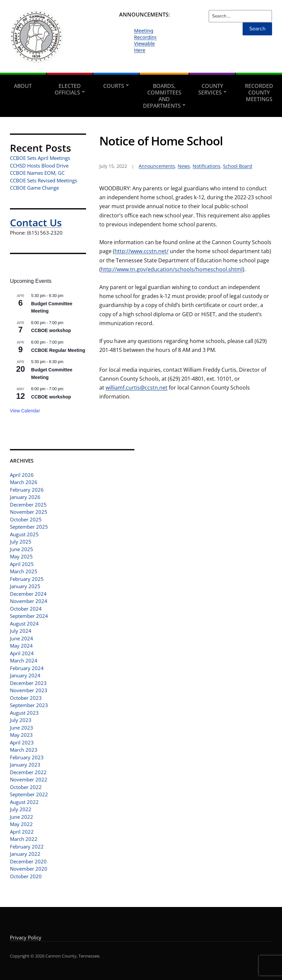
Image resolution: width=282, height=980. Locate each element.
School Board (238, 166)
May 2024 (21, 646)
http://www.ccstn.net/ (141, 251)
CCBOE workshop (51, 330)
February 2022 (27, 847)
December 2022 (28, 772)
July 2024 (21, 631)
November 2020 (29, 869)
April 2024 (22, 653)
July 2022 (21, 809)
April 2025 (22, 564)
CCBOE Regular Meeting (58, 350)
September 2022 (29, 794)
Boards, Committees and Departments (162, 96)
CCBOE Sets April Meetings (40, 158)
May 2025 (21, 556)
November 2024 (29, 601)
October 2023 (26, 698)
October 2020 (26, 876)
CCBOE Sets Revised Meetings (44, 180)
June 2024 (22, 638)
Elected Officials (68, 89)
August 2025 (24, 534)
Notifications (207, 166)
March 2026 (24, 482)
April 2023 (22, 742)
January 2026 (25, 497)
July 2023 (21, 720)
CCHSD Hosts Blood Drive (39, 166)
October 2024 (26, 609)
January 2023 (25, 765)
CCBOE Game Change (34, 188)
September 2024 (29, 616)
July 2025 (21, 542)
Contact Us (36, 223)
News (184, 166)
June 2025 (22, 549)
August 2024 (24, 623)
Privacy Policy (26, 937)
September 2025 (29, 527)
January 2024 (25, 675)
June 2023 (22, 728)
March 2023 (24, 750)
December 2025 (28, 505)
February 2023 (27, 757)
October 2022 (26, 787)
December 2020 (28, 861)
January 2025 (25, 586)
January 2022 (25, 854)
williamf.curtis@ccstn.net (137, 388)
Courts (114, 86)
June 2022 (22, 817)
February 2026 (27, 490)
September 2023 (29, 705)
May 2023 (21, 735)
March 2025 (24, 571)
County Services (211, 89)
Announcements (157, 166)
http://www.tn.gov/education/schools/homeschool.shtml (172, 269)
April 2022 (22, 832)
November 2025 (29, 512)
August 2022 (24, 802)
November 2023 (29, 690)
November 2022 (29, 779)
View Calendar (25, 411)
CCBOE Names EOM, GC (37, 173)
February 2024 (27, 668)
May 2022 (21, 824)
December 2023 (28, 683)
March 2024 (24, 660)
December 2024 (28, 594)
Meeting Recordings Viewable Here (147, 40)
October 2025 (26, 519)
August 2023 (24, 713)
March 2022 (24, 839)
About (23, 86)
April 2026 (22, 475)
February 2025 (27, 579)
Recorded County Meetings (259, 93)
